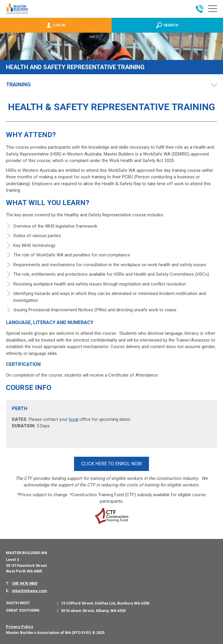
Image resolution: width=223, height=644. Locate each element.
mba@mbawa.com (29, 589)
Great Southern (23, 608)
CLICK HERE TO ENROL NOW (111, 463)
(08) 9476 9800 (25, 581)
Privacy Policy (20, 625)
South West (18, 601)
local (74, 419)
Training (18, 85)
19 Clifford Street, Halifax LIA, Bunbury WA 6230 (105, 601)
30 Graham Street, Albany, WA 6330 (93, 609)
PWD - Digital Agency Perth (27, 641)
